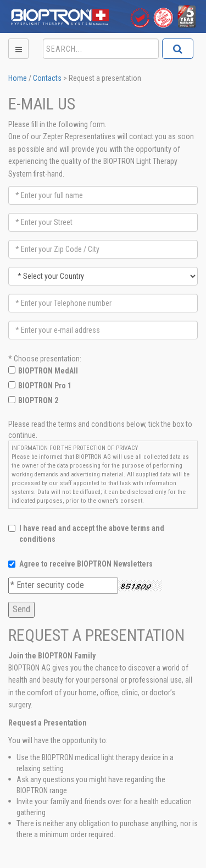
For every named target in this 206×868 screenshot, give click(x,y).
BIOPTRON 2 (38, 400)
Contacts (47, 78)
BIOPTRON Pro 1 (45, 386)
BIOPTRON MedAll (48, 371)
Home (18, 78)
